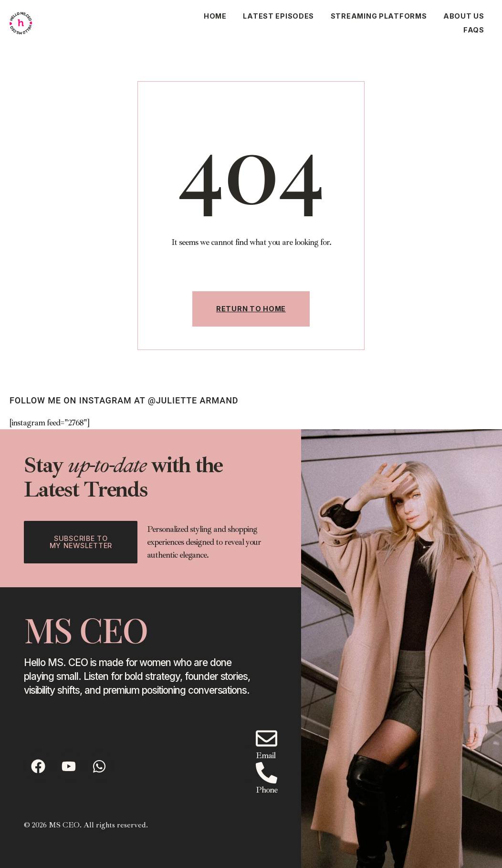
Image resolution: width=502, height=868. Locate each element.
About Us (464, 16)
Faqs (474, 30)
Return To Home (251, 309)
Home (215, 16)
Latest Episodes (278, 16)
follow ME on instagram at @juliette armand (124, 400)
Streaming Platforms (379, 16)
